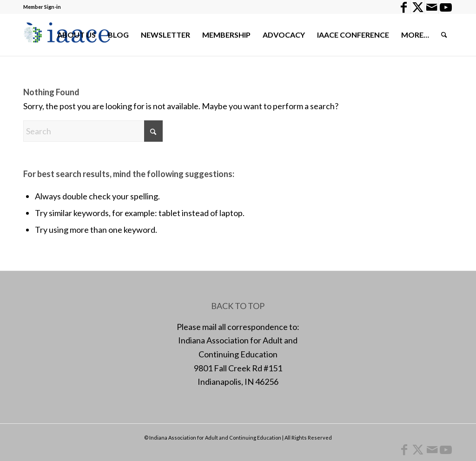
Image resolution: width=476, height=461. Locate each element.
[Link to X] (418, 7)
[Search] (444, 35)
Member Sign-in (42, 7)
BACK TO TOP (238, 306)
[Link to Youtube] (446, 7)
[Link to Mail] (432, 7)
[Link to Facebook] (404, 7)
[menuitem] (76, 35)
